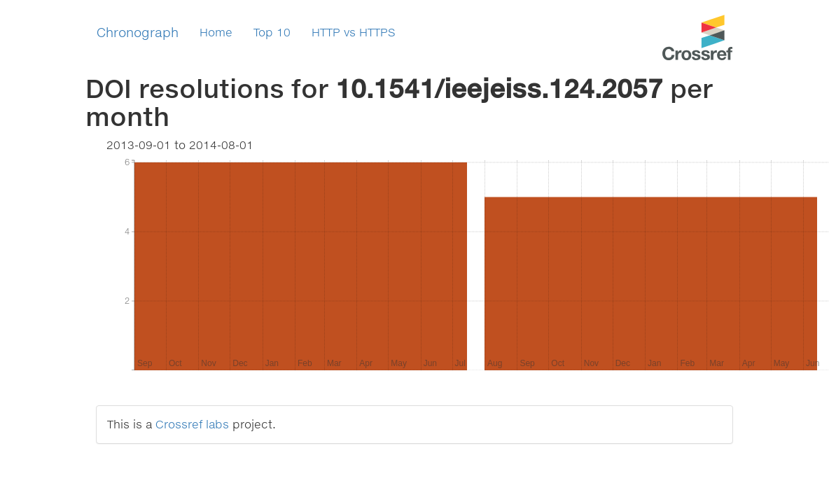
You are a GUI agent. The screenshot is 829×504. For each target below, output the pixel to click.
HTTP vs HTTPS (354, 32)
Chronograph (138, 32)
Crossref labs (192, 424)
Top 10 (272, 32)
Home (216, 32)
